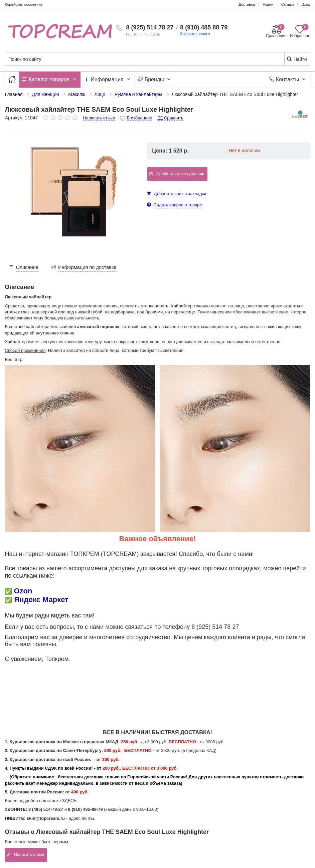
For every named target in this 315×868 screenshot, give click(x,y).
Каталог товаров (50, 79)
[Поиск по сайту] (131, 59)
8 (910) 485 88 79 (204, 27)
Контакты (288, 79)
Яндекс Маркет (41, 600)
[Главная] (12, 79)
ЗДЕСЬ (69, 801)
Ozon (23, 591)
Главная (14, 94)
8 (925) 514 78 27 (150, 27)
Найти (297, 59)
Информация (108, 79)
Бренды (155, 79)
